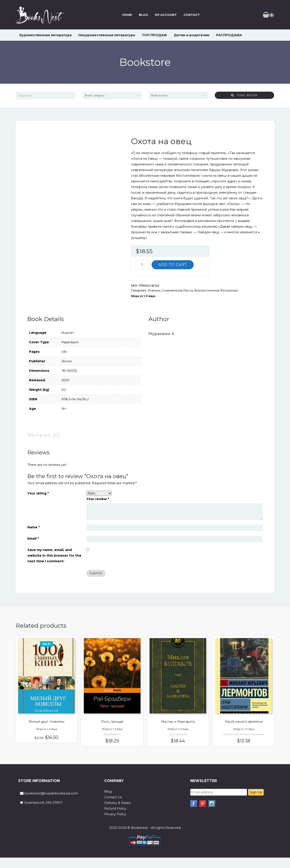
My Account (166, 15)
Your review (98, 499)
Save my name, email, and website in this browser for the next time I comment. (54, 556)
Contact (192, 15)
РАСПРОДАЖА (229, 35)
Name (34, 527)
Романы (154, 290)
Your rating (38, 493)
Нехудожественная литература (107, 35)
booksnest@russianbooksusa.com (51, 793)
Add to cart (173, 265)
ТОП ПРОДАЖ (154, 35)
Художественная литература (45, 35)
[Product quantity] (143, 265)
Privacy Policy (115, 814)
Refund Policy (115, 808)
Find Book (244, 95)
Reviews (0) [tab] (44, 435)
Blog (144, 15)
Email (33, 539)
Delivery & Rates (117, 803)
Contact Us (113, 797)
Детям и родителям (192, 35)
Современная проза (177, 290)
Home (127, 15)
